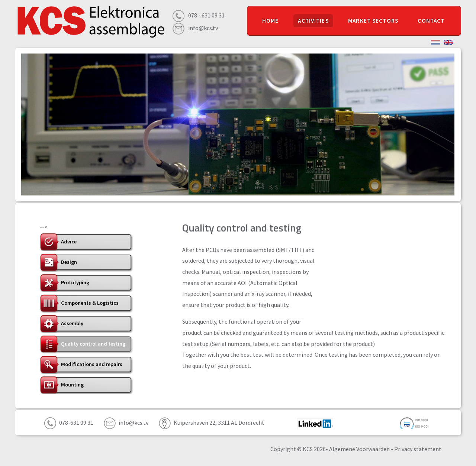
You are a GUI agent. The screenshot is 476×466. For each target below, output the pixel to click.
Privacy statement (418, 449)
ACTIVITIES (313, 21)
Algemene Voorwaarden (359, 449)
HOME (271, 21)
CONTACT (431, 21)
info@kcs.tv (203, 28)
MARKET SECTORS (373, 21)
